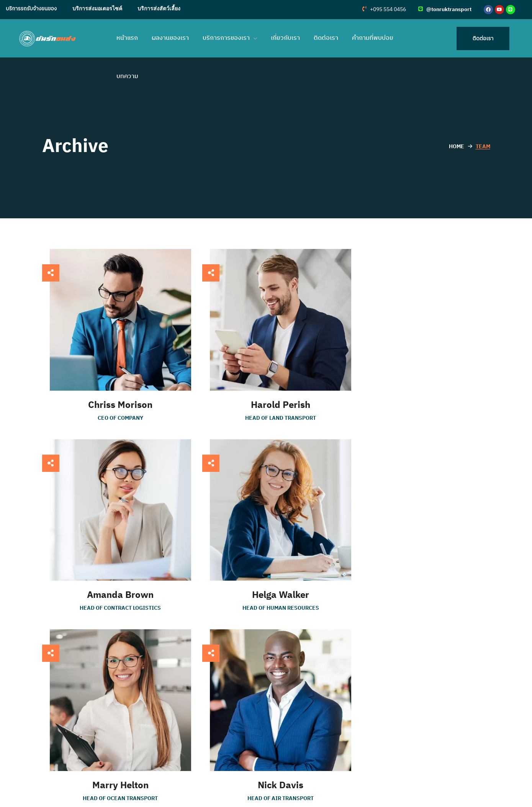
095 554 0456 (93, 777)
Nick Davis (423, 580)
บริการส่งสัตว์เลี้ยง (159, 9)
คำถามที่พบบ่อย (295, 750)
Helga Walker (117, 580)
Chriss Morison (116, 398)
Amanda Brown (423, 398)
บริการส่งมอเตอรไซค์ (97, 9)
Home (457, 147)
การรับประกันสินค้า (301, 762)
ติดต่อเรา (286, 725)
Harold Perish (270, 398)
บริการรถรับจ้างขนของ (31, 9)
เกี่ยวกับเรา (288, 739)
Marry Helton (270, 580)
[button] (384, 9)
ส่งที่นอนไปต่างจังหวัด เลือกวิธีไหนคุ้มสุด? (434, 788)
